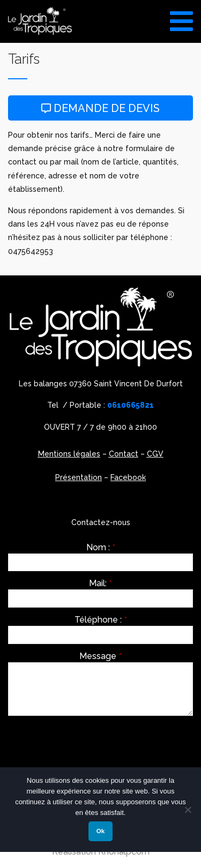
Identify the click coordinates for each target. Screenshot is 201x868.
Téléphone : (101, 620)
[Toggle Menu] (181, 17)
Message (100, 656)
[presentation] (90, 745)
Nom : (101, 548)
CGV (155, 454)
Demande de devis (100, 108)
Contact (124, 454)
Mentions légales (69, 454)
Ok (100, 831)
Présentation (79, 477)
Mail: (100, 583)
